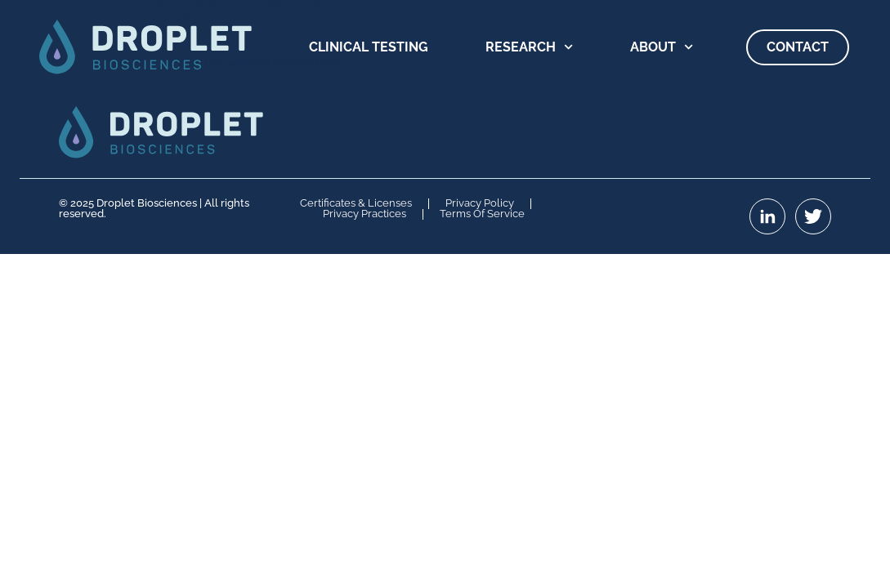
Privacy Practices (364, 214)
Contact (798, 47)
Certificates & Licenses (356, 204)
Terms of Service (482, 214)
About (662, 47)
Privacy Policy (480, 204)
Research (529, 47)
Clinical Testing (369, 47)
